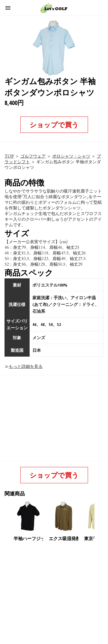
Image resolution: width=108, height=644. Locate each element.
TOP (9, 156)
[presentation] (99, 516)
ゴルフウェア (33, 156)
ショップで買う (54, 125)
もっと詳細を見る (26, 366)
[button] (8, 8)
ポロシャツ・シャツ (71, 156)
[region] (53, 587)
